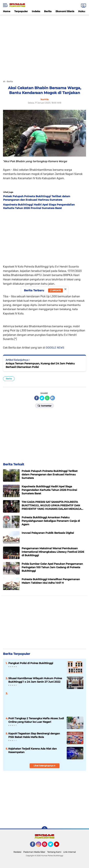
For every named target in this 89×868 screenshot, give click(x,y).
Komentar (44, 405)
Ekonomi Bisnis (65, 11)
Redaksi (17, 852)
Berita (48, 11)
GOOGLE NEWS (55, 348)
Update (55, 290)
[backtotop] (45, 829)
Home (7, 11)
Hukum (83, 11)
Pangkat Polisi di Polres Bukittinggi (31, 663)
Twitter (52, 846)
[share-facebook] (37, 398)
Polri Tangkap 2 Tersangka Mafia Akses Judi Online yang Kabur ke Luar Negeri (36, 720)
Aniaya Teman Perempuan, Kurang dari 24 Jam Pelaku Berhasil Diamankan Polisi (40, 365)
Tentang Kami (54, 852)
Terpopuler (21, 11)
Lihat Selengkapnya (44, 766)
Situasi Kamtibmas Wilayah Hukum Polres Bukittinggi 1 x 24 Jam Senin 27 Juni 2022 (35, 680)
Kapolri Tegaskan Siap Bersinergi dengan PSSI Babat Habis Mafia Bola (34, 735)
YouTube (59, 846)
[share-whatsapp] (47, 398)
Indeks (36, 11)
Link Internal (69, 852)
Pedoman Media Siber (34, 852)
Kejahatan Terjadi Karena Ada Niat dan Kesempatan (33, 750)
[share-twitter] (42, 398)
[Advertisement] (45, 22)
